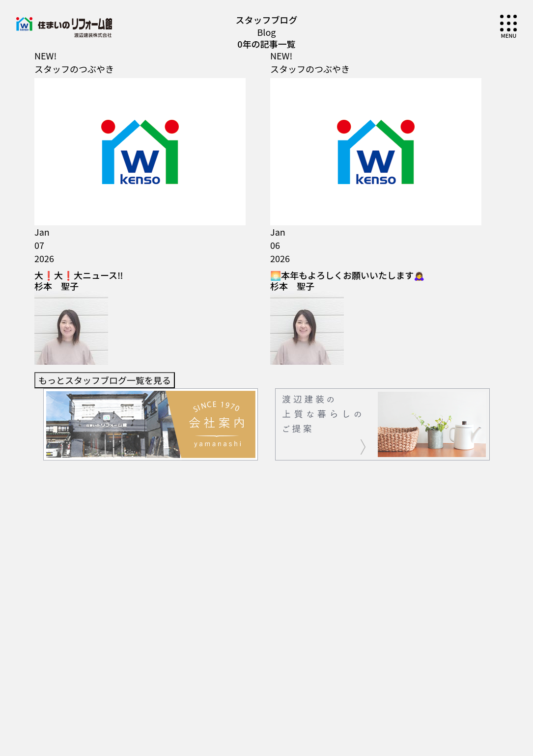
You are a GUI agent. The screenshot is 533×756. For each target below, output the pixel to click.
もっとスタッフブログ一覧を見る (105, 159)
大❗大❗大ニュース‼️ (79, 128)
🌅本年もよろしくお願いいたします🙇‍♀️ (347, 128)
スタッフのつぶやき (74, 69)
